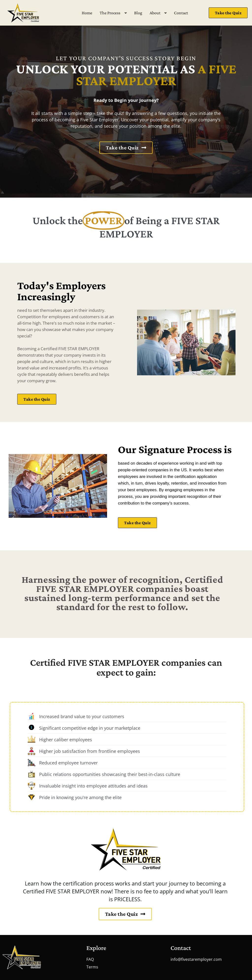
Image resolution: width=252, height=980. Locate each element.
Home (87, 13)
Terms (92, 967)
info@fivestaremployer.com (196, 959)
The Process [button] (110, 13)
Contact (181, 13)
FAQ (90, 959)
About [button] (155, 13)
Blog (138, 13)
